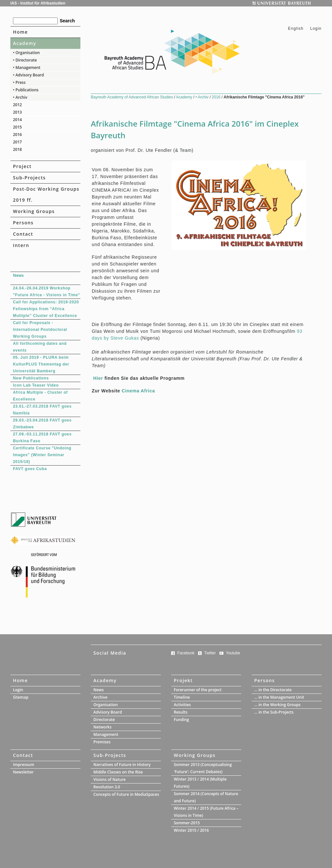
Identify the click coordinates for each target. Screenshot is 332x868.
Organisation (106, 705)
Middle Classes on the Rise (118, 772)
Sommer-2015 (187, 823)
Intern (21, 245)
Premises (102, 742)
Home (20, 32)
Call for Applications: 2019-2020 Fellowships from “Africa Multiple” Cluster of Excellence (46, 309)
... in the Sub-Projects (274, 712)
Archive (100, 697)
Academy (25, 43)
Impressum (24, 765)
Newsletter (23, 772)
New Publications (31, 378)
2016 (17, 135)
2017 (17, 142)
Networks (102, 727)
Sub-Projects (29, 178)
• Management (27, 68)
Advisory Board (108, 712)
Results (181, 712)
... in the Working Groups (277, 705)
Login (316, 28)
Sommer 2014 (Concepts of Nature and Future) (206, 797)
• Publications (26, 90)
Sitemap (21, 697)
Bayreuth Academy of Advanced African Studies (132, 97)
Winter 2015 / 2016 (191, 830)
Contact (23, 234)
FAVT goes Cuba (30, 469)
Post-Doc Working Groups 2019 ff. (46, 194)
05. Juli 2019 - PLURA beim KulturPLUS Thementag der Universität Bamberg (41, 364)
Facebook (186, 653)
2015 (17, 127)
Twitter (210, 653)
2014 (17, 120)
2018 (17, 149)
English (296, 28)
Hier (98, 378)
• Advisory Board (29, 75)
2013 (17, 112)
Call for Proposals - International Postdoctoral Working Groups (40, 330)
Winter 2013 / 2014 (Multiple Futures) (200, 783)
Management (106, 734)
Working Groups (34, 211)
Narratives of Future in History (122, 765)
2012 (17, 105)
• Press (19, 82)
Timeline (182, 697)
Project (22, 166)
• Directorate (25, 60)
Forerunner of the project (198, 690)
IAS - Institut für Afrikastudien (38, 3)
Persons (23, 223)
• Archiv (20, 97)
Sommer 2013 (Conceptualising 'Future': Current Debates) (203, 768)
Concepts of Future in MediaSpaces (126, 794)
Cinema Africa (138, 391)
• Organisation (26, 53)
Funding (181, 720)
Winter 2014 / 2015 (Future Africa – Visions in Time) (206, 812)
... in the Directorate (273, 690)
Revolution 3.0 (107, 787)
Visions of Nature (110, 779)
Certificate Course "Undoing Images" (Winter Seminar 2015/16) (42, 455)
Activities (182, 705)
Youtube (233, 653)
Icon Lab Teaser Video (36, 385)
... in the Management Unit (279, 697)
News (99, 690)
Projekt (183, 680)
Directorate (104, 720)
